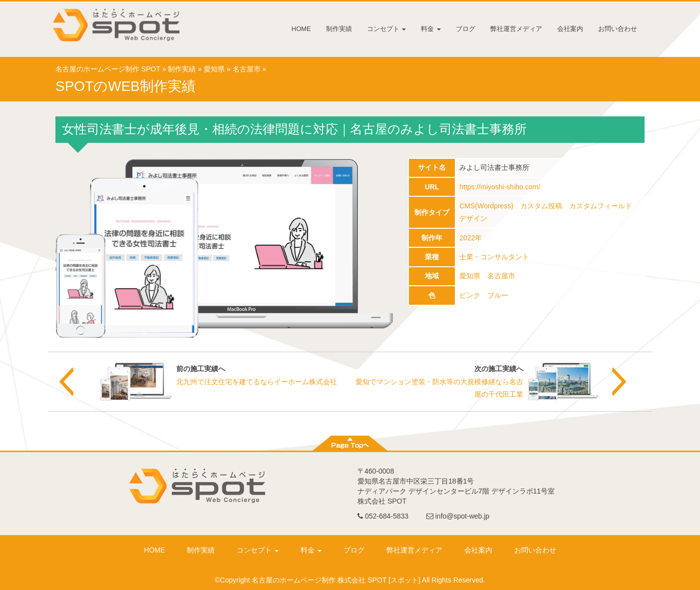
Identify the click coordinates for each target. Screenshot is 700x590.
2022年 (471, 238)
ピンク (470, 295)
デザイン (473, 218)
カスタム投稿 (541, 206)
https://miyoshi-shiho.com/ (500, 187)
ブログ (466, 29)
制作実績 (339, 29)
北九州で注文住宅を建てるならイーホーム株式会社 (257, 382)
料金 (431, 29)
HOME (301, 29)
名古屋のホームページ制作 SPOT (108, 69)
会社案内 (570, 29)
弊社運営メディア (516, 29)
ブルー (498, 295)
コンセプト (387, 29)
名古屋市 (247, 69)
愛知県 (214, 69)
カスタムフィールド (601, 206)
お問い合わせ (618, 29)
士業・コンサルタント (494, 257)
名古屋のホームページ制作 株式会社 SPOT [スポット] (336, 580)
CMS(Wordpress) (486, 206)
